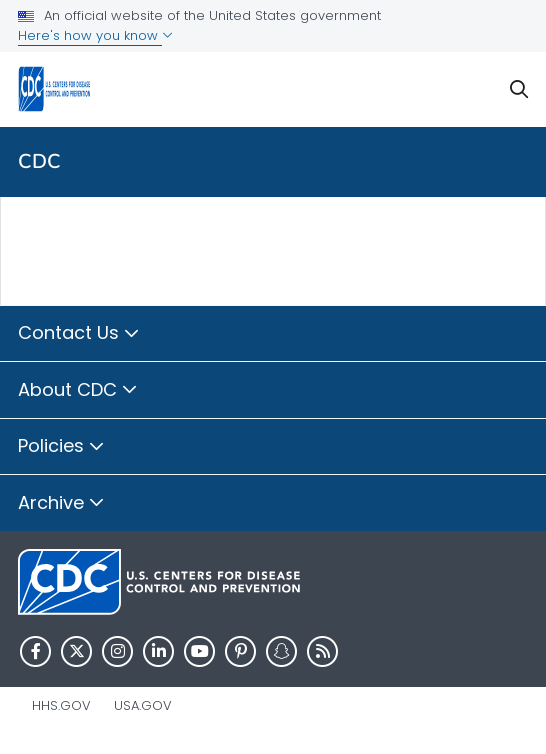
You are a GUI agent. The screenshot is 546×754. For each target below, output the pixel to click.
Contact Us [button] (79, 334)
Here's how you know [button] (95, 35)
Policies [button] (61, 447)
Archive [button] (61, 504)
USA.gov (143, 705)
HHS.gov (61, 705)
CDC (39, 161)
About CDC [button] (78, 391)
